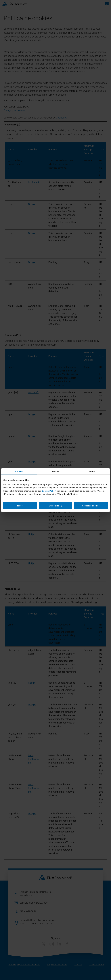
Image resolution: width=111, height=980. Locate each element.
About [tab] (92, 471)
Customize (56, 506)
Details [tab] (55, 471)
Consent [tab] (19, 471)
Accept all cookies (91, 506)
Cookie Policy (49, 491)
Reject (20, 506)
